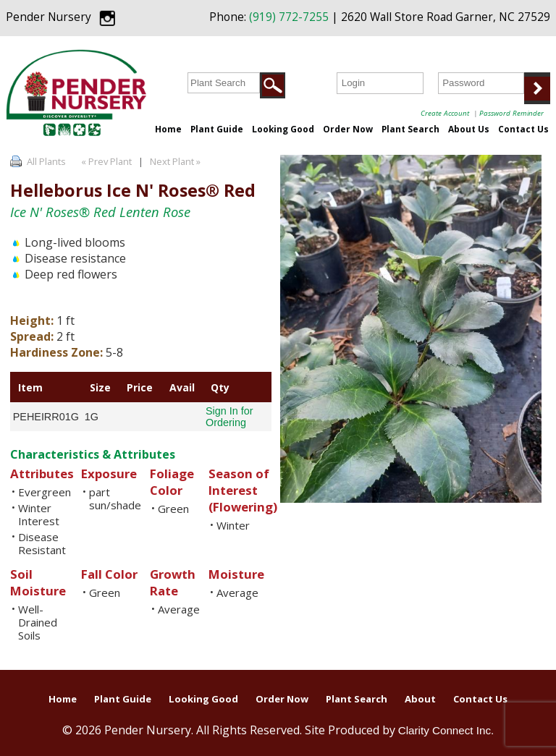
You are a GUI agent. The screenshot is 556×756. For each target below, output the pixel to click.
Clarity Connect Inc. (446, 730)
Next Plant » (176, 161)
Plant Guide (217, 129)
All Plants (46, 161)
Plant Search (410, 129)
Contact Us (523, 129)
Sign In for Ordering (229, 417)
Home (168, 129)
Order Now (348, 129)
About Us (469, 129)
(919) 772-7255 (289, 17)
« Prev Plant (105, 161)
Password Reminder (511, 113)
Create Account (445, 113)
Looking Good (283, 129)
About (420, 699)
